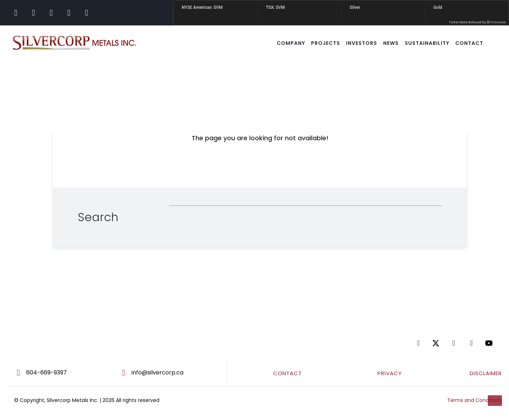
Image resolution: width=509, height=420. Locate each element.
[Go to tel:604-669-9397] (57, 373)
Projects (326, 43)
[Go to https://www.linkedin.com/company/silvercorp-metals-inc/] (51, 13)
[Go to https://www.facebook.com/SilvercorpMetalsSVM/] (16, 13)
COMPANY (291, 43)
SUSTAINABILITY (427, 43)
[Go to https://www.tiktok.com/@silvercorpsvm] (69, 13)
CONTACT (469, 43)
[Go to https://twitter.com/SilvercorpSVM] (438, 343)
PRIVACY (390, 373)
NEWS (391, 43)
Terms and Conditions (475, 400)
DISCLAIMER (486, 373)
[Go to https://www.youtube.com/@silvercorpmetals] (87, 13)
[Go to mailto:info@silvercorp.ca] (169, 373)
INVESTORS (362, 43)
